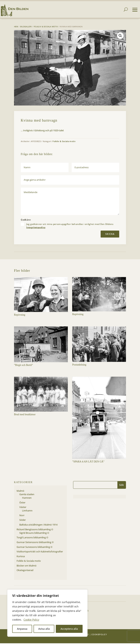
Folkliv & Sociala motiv (46, 27)
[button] (120, 36)
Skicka (110, 235)
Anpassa (22, 629)
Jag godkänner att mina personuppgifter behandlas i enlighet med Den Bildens (70, 227)
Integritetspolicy (36, 228)
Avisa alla (44, 629)
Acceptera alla (69, 629)
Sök (121, 486)
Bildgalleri (26, 27)
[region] (47, 613)
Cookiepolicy (99, 635)
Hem (16, 27)
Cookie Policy (31, 620)
